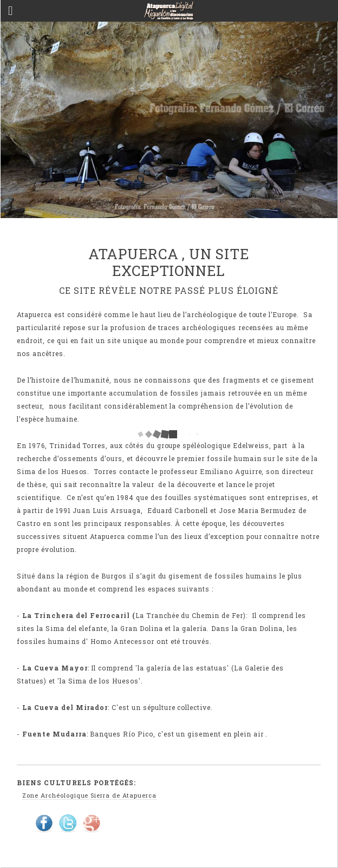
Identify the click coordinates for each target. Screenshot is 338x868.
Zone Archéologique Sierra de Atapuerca (89, 795)
